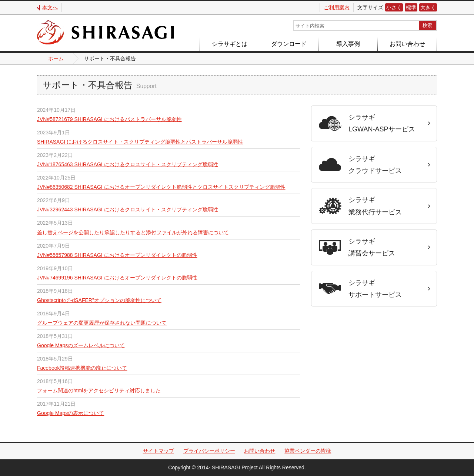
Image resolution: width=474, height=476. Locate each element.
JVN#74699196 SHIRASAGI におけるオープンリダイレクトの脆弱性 (117, 278)
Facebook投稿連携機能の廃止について (82, 368)
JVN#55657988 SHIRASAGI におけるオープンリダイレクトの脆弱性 (117, 255)
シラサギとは (230, 44)
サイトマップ (158, 451)
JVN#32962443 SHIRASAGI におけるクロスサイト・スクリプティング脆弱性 (128, 209)
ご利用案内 (337, 7)
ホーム (56, 58)
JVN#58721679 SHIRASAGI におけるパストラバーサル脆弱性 (109, 119)
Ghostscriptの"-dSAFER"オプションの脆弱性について (99, 300)
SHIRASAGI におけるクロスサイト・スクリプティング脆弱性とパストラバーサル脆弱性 (140, 142)
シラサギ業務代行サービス (375, 206)
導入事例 (348, 44)
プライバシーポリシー (209, 451)
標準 (411, 7)
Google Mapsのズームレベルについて (81, 345)
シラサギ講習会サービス (372, 247)
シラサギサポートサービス (375, 289)
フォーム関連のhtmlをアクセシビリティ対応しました (99, 390)
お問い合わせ (407, 44)
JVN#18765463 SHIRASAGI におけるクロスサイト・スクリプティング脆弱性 (128, 164)
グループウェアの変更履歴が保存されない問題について (102, 323)
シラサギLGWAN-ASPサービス (382, 123)
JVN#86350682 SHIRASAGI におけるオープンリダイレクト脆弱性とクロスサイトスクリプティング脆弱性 (161, 187)
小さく (394, 7)
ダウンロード (289, 44)
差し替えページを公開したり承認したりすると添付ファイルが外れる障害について (133, 232)
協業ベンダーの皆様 (308, 451)
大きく (428, 7)
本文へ (50, 7)
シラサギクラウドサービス (375, 165)
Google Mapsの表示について (71, 413)
